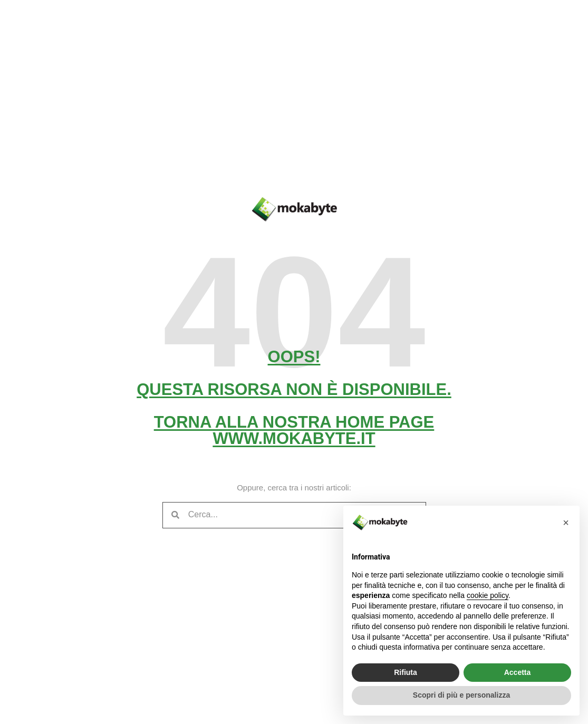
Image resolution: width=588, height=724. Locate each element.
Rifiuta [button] (406, 672)
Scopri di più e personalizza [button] (461, 695)
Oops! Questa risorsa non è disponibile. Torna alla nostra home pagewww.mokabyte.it (294, 398)
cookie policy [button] (488, 595)
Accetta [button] (518, 672)
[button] (566, 523)
